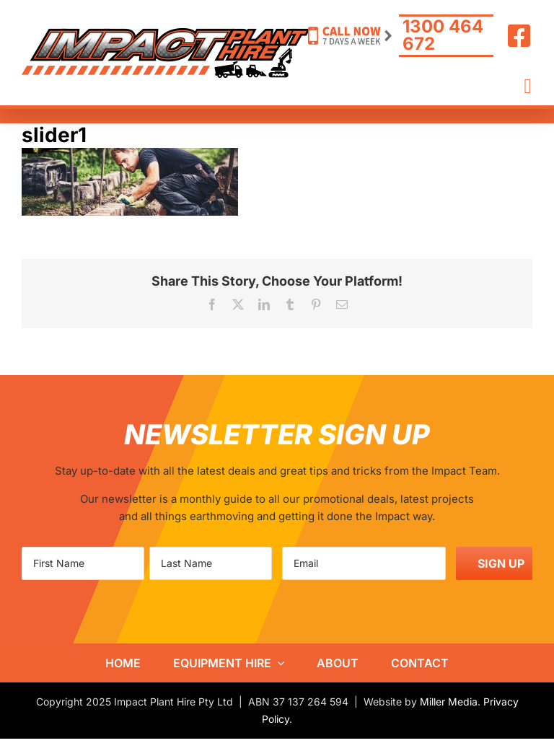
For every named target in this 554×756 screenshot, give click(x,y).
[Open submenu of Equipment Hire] (278, 663)
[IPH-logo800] (166, 34)
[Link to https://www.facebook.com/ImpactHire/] (519, 36)
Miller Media (449, 702)
